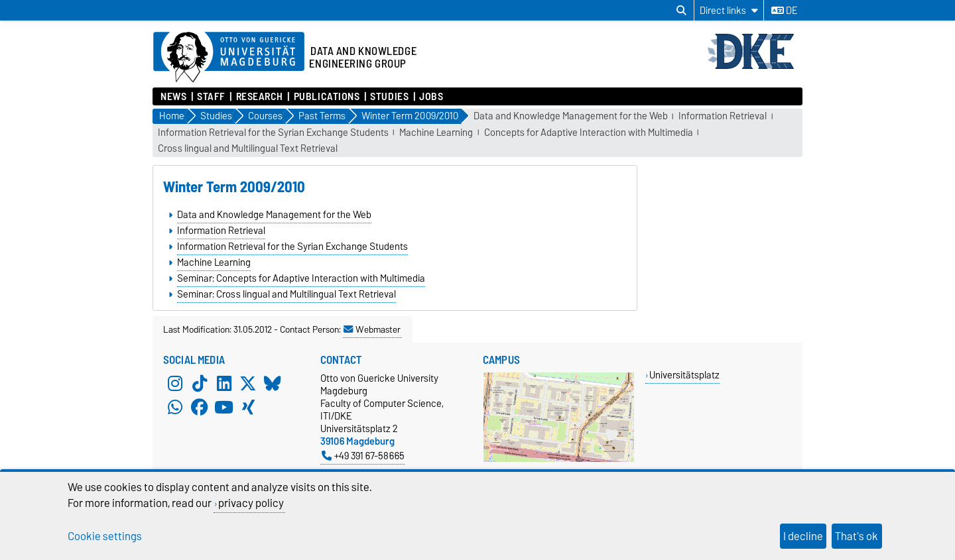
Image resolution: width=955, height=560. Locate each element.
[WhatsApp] (175, 408)
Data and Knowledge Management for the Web (571, 116)
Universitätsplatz (684, 375)
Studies (389, 97)
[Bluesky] (273, 384)
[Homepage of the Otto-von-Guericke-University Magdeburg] (229, 58)
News (173, 97)
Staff (211, 97)
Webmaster (372, 329)
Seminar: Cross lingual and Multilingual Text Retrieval (286, 294)
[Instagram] (175, 384)
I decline (803, 536)
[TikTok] (200, 384)
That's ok (857, 536)
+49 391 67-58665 (363, 456)
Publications (327, 97)
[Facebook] (200, 408)
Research (260, 97)
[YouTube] (224, 408)
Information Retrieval (723, 116)
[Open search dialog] (681, 11)
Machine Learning (436, 133)
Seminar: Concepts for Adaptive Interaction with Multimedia (301, 278)
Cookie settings (105, 536)
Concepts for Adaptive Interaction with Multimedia (589, 133)
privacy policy (251, 503)
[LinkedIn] (224, 384)
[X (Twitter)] (248, 384)
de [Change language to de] (784, 11)
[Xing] (248, 408)
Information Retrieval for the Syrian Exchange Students (273, 133)
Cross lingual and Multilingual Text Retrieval (248, 149)
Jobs (431, 97)
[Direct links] (729, 10)
